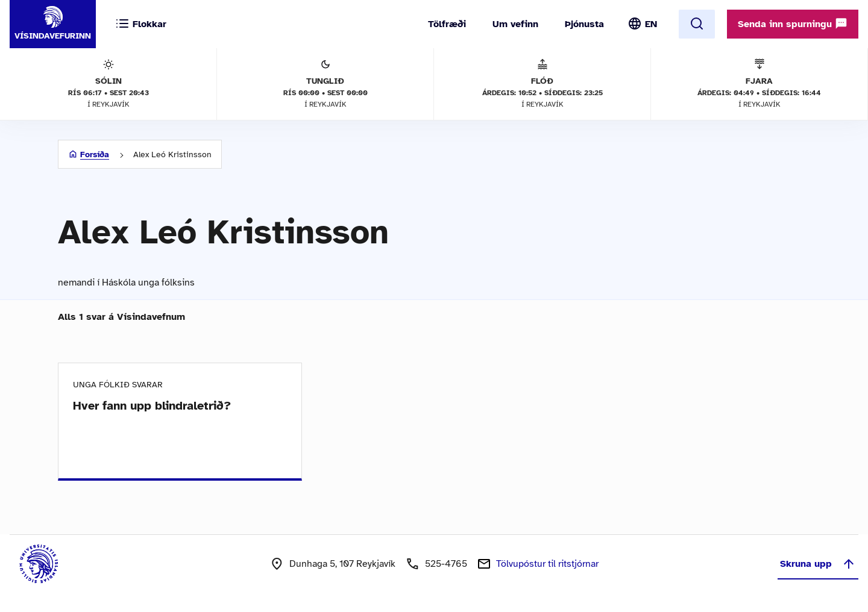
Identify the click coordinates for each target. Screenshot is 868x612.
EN (651, 24)
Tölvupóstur (547, 564)
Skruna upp (818, 564)
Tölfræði (447, 24)
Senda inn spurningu (793, 23)
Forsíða (95, 155)
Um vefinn (515, 24)
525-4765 (446, 564)
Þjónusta (584, 24)
